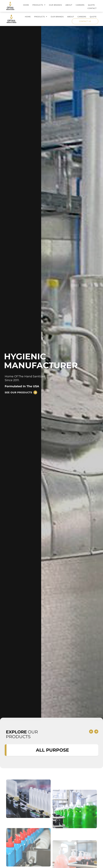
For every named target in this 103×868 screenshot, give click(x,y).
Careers (80, 5)
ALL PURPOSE (52, 800)
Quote (91, 5)
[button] (21, 392)
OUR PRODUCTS (22, 784)
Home (26, 5)
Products (39, 5)
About (69, 5)
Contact (92, 8)
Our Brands (55, 5)
